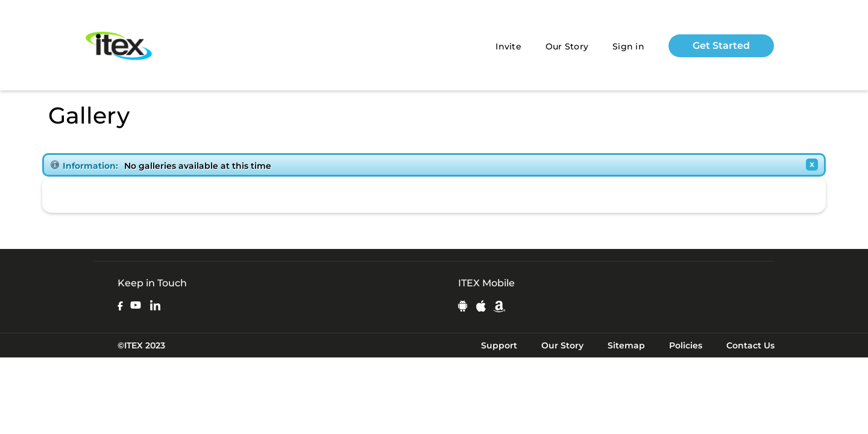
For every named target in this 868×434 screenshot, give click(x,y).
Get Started (721, 46)
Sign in (628, 46)
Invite (508, 46)
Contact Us (750, 345)
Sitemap (626, 345)
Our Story (567, 46)
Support (499, 345)
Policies (686, 345)
